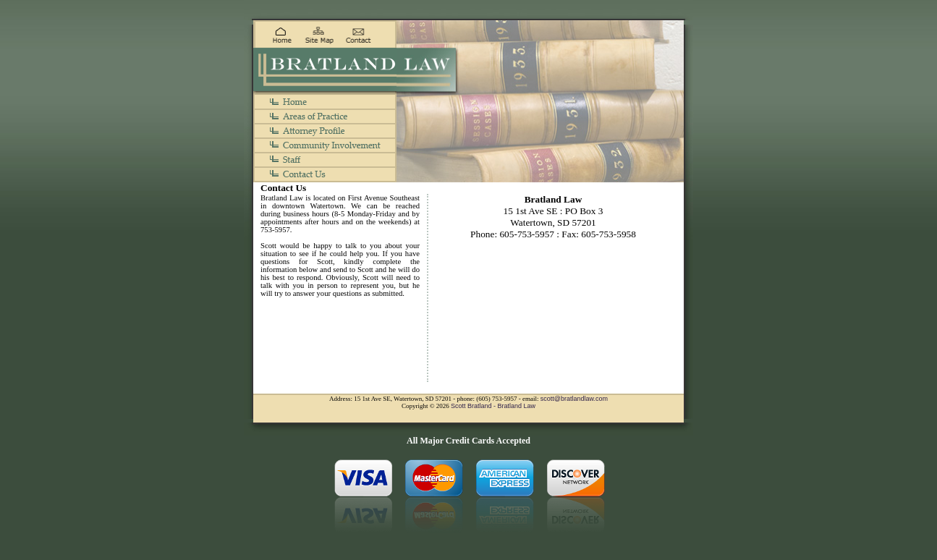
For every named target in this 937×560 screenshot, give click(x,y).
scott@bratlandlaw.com (574, 399)
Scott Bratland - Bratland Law (493, 406)
